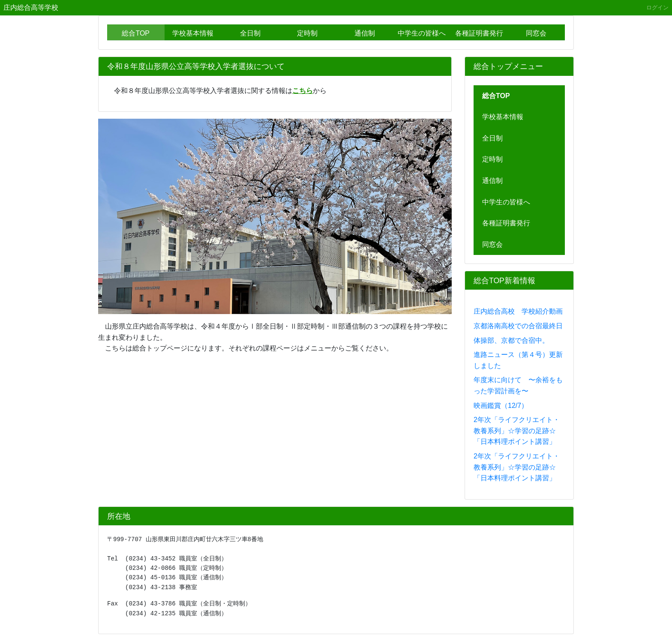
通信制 (365, 33)
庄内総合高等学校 (31, 7)
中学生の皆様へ (422, 33)
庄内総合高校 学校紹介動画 (518, 311)
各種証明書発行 (479, 33)
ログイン (657, 7)
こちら (303, 91)
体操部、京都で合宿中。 (511, 340)
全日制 (250, 33)
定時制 (307, 33)
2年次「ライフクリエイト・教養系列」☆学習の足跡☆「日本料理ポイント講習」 (517, 431)
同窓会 (536, 33)
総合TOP (136, 33)
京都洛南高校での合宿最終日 (518, 326)
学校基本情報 (193, 33)
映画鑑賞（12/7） (501, 406)
